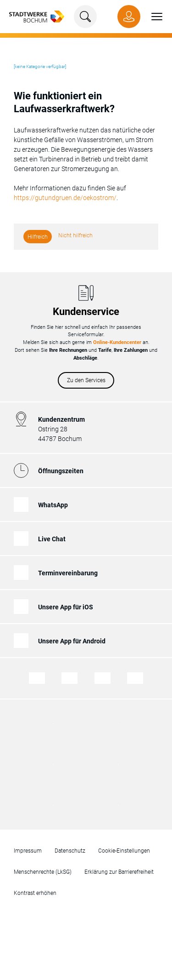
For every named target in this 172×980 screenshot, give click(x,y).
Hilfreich (38, 237)
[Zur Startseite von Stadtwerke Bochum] (37, 16)
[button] (151, 17)
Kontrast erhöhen (35, 893)
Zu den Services (86, 380)
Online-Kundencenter (117, 342)
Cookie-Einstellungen (124, 851)
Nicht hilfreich (75, 235)
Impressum (28, 851)
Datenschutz (70, 851)
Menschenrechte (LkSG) (43, 872)
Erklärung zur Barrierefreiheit (119, 872)
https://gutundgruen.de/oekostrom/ (65, 198)
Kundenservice (86, 312)
